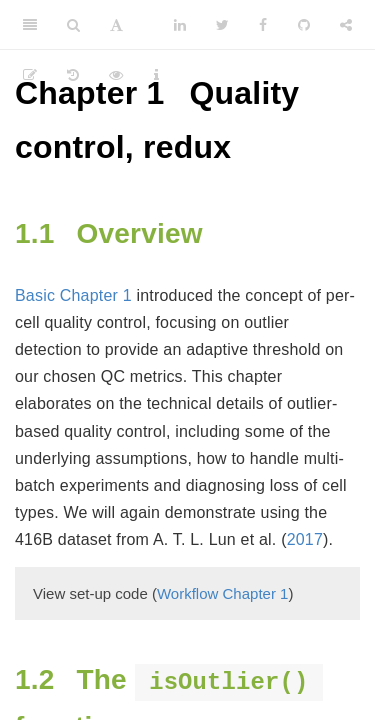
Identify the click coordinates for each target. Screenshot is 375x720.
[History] (73, 75)
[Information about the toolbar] (156, 75)
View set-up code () (163, 593)
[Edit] (30, 75)
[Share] (346, 25)
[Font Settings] (116, 25)
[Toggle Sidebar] (30, 25)
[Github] (304, 25)
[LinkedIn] (180, 25)
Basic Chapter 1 (73, 295)
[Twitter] (222, 25)
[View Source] (116, 75)
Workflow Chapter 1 (222, 593)
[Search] (73, 25)
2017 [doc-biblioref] (305, 539)
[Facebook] (263, 25)
